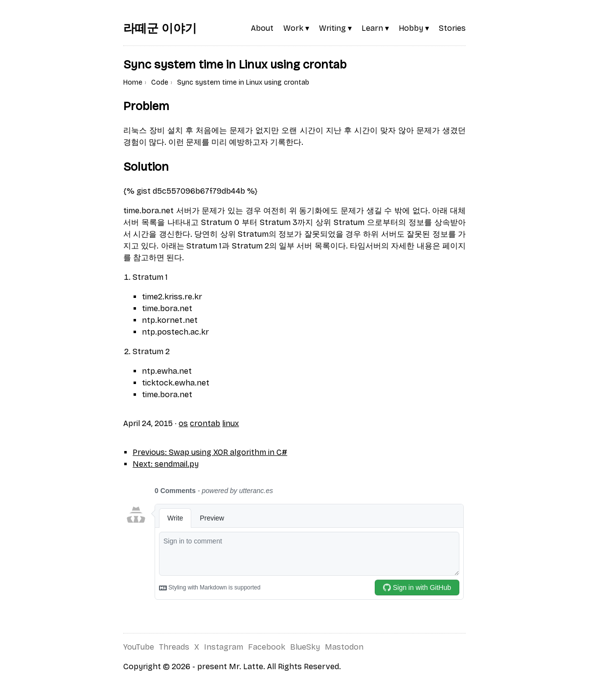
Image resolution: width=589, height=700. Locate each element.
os (183, 423)
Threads (174, 647)
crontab (205, 423)
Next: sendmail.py (166, 464)
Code (160, 82)
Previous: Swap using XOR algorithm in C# (210, 452)
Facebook (267, 647)
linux (230, 423)
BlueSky (305, 647)
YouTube (139, 647)
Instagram (224, 647)
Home (133, 82)
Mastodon (344, 647)
